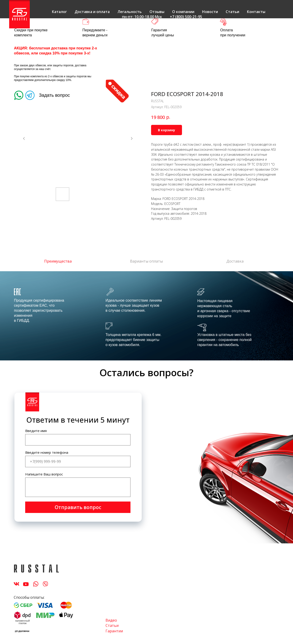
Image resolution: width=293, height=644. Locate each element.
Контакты (256, 12)
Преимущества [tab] (58, 261)
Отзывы (157, 12)
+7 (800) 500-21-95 (186, 17)
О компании (183, 12)
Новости (210, 12)
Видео (111, 620)
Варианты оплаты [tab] (146, 261)
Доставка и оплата (92, 12)
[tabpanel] (146, 316)
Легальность (130, 12)
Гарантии (114, 631)
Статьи (232, 12)
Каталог (59, 12)
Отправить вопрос (78, 507)
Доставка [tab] (235, 261)
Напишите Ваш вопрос (44, 474)
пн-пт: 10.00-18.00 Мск (142, 17)
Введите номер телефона (47, 452)
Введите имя (36, 431)
